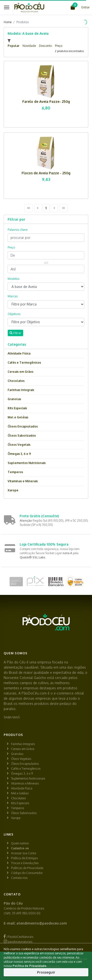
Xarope (13, 490)
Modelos (13, 279)
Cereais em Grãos (20, 372)
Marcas (13, 296)
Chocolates (16, 381)
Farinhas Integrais (21, 390)
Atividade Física (19, 353)
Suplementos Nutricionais (27, 463)
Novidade (29, 46)
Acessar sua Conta (24, 853)
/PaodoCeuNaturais (19, 937)
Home (8, 22)
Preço (59, 46)
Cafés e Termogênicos (24, 363)
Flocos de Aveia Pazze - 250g (46, 173)
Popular (13, 46)
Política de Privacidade (29, 966)
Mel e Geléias (18, 417)
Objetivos (14, 314)
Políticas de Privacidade (27, 868)
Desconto (45, 46)
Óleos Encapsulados (23, 426)
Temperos (15, 472)
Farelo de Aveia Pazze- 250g (46, 101)
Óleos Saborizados (22, 436)
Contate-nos (19, 878)
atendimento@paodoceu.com (42, 923)
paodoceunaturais (18, 942)
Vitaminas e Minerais (23, 481)
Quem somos (20, 843)
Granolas (14, 399)
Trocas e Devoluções (25, 863)
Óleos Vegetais (19, 445)
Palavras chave (18, 230)
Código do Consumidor (27, 873)
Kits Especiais (17, 408)
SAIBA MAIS (12, 717)
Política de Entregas (24, 858)
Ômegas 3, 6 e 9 (19, 454)
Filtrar (15, 333)
